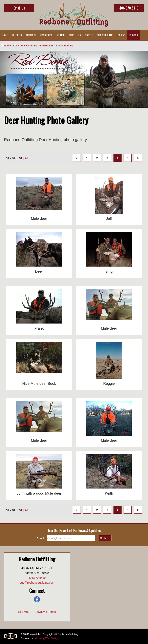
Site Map (24, 612)
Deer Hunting (66, 46)
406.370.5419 (129, 8)
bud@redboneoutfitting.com (37, 583)
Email (40, 538)
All (27, 158)
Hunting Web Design (47, 638)
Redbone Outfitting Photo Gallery (34, 46)
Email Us (19, 8)
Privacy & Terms (46, 612)
